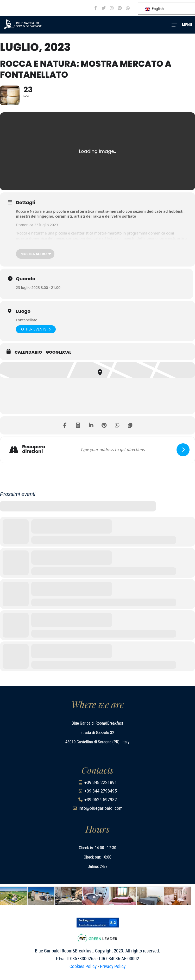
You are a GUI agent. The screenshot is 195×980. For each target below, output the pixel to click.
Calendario (28, 352)
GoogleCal (59, 352)
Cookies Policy (83, 966)
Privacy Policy (113, 966)
